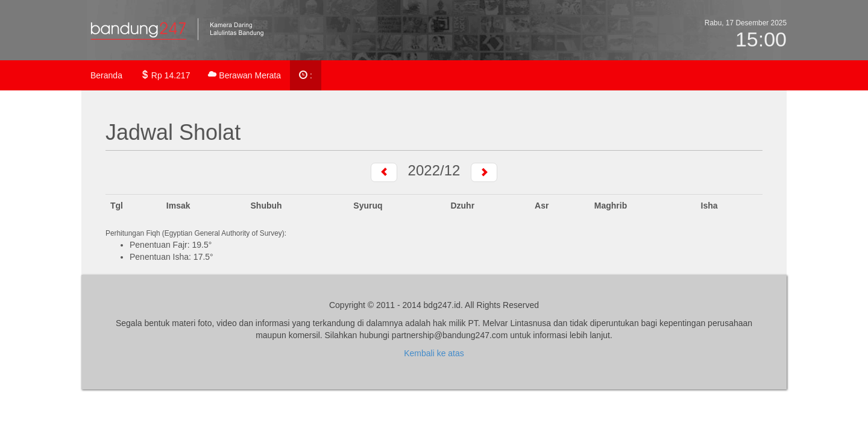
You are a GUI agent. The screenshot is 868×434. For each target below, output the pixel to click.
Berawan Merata (244, 75)
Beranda (106, 75)
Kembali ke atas (434, 353)
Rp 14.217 (165, 75)
